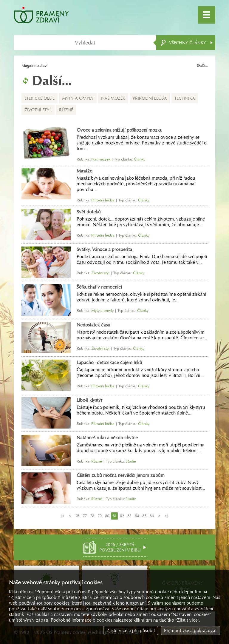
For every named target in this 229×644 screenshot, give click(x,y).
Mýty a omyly (78, 98)
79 (100, 516)
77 (85, 516)
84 (137, 516)
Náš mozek (113, 98)
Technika (185, 98)
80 (107, 516)
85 (144, 516)
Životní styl (38, 110)
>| (167, 516)
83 (129, 516)
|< (62, 516)
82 (122, 516)
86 (152, 516)
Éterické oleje (40, 98)
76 (77, 516)
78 (92, 516)
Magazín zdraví (34, 66)
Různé (66, 110)
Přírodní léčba (150, 98)
